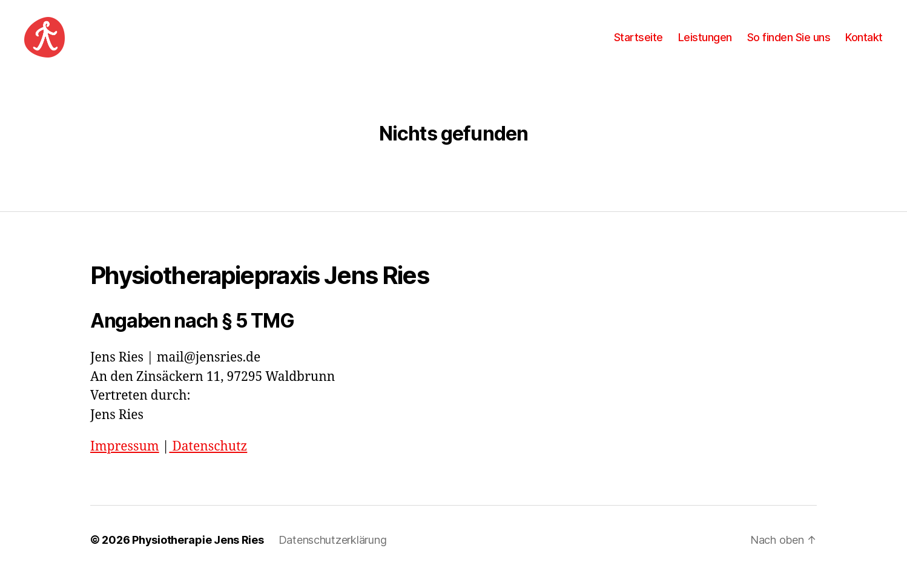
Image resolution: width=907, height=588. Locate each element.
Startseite (638, 44)
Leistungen (705, 44)
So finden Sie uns (789, 44)
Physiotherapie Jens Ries (198, 554)
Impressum (125, 461)
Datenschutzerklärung (333, 554)
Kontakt (864, 44)
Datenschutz (208, 461)
